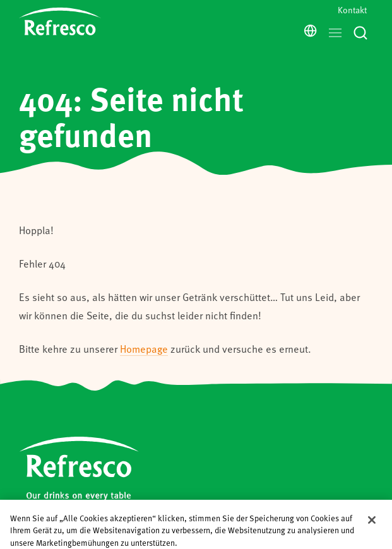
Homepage (144, 349)
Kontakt (352, 10)
